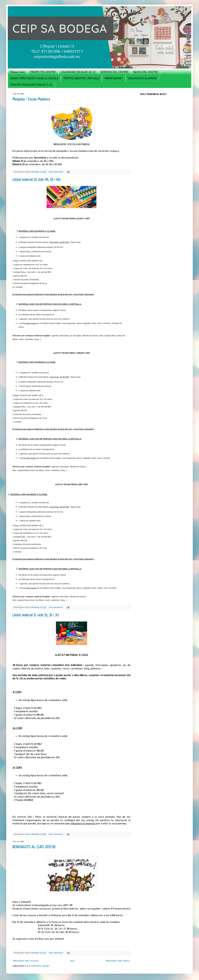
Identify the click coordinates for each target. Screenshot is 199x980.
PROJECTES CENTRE (43, 72)
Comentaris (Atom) (39, 966)
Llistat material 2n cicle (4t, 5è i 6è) (36, 180)
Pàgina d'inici (18, 72)
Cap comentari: (56, 172)
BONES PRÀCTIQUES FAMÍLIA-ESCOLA (34, 78)
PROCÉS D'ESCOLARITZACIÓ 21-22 (31, 85)
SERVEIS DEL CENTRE (115, 72)
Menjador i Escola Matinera (31, 100)
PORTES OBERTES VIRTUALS (81, 78)
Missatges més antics (118, 961)
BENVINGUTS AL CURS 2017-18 (34, 847)
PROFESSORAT (114, 78)
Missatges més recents (26, 961)
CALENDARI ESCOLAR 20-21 (78, 72)
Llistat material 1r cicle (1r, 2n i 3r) (36, 615)
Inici (73, 961)
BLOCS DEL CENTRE (146, 72)
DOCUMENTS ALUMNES (142, 78)
